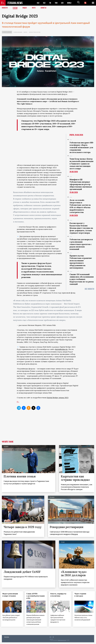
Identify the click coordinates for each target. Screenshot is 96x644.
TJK (50, 3)
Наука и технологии (35, 32)
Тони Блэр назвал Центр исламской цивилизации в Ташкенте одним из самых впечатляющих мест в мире (81, 164)
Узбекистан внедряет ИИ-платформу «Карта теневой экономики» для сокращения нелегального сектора (82, 147)
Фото (35, 8)
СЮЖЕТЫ (45, 8)
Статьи (16, 8)
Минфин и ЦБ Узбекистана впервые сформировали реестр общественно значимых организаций (81, 184)
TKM (56, 3)
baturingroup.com (62, 642)
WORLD (70, 3)
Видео (25, 8)
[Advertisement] (48, 427)
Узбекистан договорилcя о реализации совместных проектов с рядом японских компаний (81, 244)
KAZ (38, 3)
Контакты (7, 639)
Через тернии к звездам (81, 595)
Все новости (89, 289)
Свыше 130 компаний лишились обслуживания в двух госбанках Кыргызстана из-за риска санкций (82, 279)
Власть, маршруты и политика (59, 595)
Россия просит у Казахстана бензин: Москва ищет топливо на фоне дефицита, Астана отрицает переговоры (81, 228)
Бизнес (26, 32)
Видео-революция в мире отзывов (11, 595)
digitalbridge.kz (61, 349)
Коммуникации (18, 32)
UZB (63, 3)
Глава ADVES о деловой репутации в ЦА (34, 596)
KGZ (44, 3)
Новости (5, 8)
